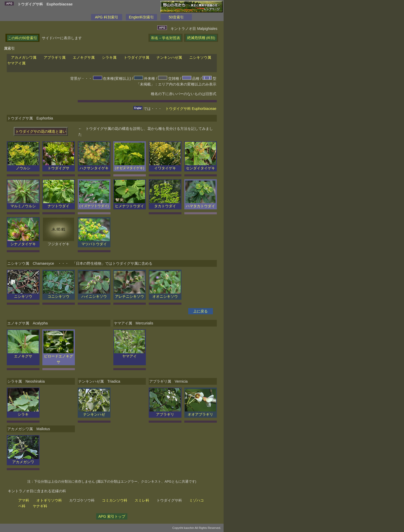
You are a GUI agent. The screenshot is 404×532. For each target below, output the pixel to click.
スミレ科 (142, 500)
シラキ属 (109, 57)
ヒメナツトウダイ (129, 204)
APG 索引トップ (112, 516)
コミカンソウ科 (115, 500)
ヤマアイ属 (16, 63)
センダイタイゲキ (200, 166)
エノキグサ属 (84, 57)
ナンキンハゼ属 (169, 57)
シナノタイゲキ (23, 242)
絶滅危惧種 (201, 38)
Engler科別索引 (141, 17)
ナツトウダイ (58, 204)
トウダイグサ (58, 166)
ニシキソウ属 (200, 57)
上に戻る (200, 311)
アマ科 (24, 500)
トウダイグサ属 (136, 57)
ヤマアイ (129, 354)
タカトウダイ (165, 204)
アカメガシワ (23, 460)
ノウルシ (23, 166)
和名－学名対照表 (166, 38)
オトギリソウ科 (49, 500)
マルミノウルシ (23, 204)
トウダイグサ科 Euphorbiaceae (191, 109)
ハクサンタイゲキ (94, 166)
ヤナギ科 (40, 506)
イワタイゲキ (165, 166)
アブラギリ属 (55, 57)
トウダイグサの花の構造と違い (41, 131)
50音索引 (176, 17)
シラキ (23, 412)
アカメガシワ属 (24, 57)
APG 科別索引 (106, 17)
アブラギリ (165, 412)
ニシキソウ (23, 294)
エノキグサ (23, 354)
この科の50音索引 (23, 38)
